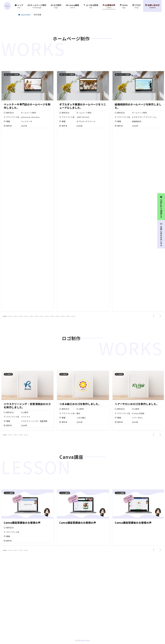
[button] (5, 316)
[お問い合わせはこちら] (161, 234)
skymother (86, 640)
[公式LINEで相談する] (161, 206)
